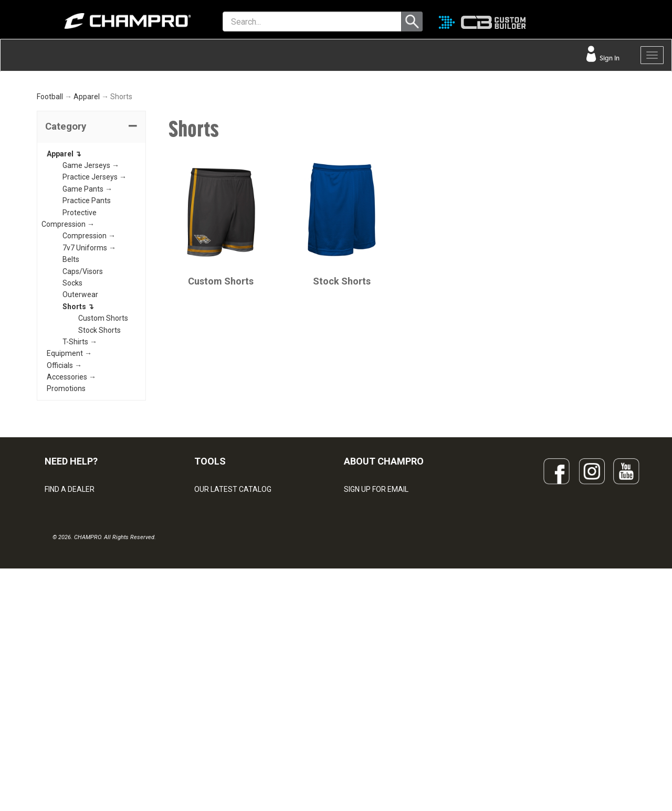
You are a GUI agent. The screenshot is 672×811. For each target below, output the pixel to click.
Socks (72, 394)
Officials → (64, 476)
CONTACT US (67, 646)
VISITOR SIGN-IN (71, 623)
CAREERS (360, 692)
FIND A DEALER (70, 600)
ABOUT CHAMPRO (384, 572)
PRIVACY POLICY (73, 692)
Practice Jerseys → (94, 288)
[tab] (91, 238)
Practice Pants (87, 311)
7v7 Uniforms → (89, 359)
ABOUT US (362, 646)
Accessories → (71, 488)
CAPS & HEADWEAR (228, 715)
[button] (91, 238)
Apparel (87, 207)
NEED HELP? (71, 572)
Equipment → (69, 464)
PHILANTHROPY (371, 669)
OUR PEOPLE (365, 623)
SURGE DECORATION (229, 692)
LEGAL (55, 669)
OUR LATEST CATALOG (233, 600)
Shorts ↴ (78, 417)
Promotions (66, 499)
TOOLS (210, 572)
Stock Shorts (99, 440)
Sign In (609, 58)
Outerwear (80, 405)
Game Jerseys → (91, 276)
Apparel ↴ (64, 265)
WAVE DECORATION (227, 669)
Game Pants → (87, 300)
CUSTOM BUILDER (224, 623)
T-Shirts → (80, 452)
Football (50, 207)
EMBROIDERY (217, 739)
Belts (71, 370)
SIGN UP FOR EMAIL (376, 600)
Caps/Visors (83, 382)
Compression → (89, 346)
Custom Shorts (103, 429)
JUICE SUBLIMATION (228, 646)
